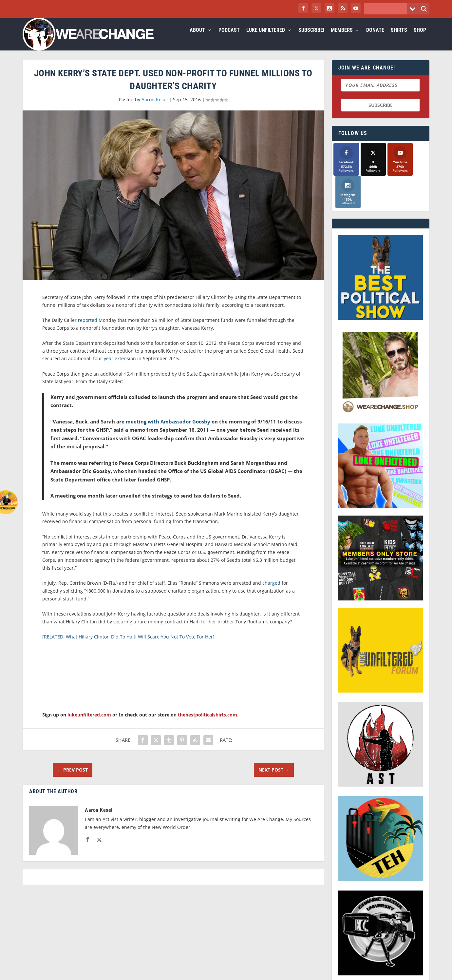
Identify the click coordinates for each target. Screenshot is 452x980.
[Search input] (387, 9)
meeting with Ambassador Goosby (168, 429)
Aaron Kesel (155, 107)
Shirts (399, 38)
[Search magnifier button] (424, 9)
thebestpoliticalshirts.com (207, 723)
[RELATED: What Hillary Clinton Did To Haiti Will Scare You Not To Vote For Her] (128, 645)
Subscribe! (311, 38)
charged (271, 591)
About (197, 38)
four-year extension (114, 366)
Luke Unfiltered (266, 38)
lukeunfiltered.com (89, 723)
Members (342, 38)
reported (88, 328)
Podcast (229, 38)
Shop (420, 38)
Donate (375, 38)
